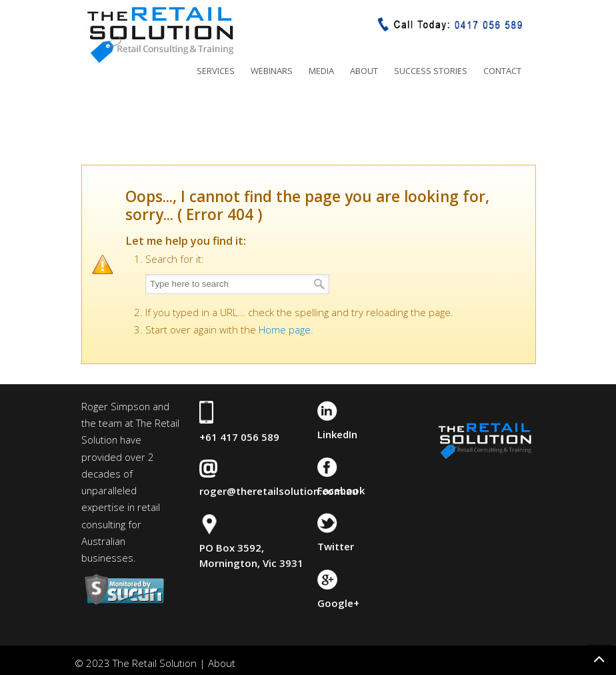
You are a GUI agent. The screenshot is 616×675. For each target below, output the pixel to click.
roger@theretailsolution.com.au (279, 491)
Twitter (336, 546)
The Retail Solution (160, 34)
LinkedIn (337, 434)
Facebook (341, 490)
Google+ (338, 603)
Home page (285, 329)
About (222, 663)
